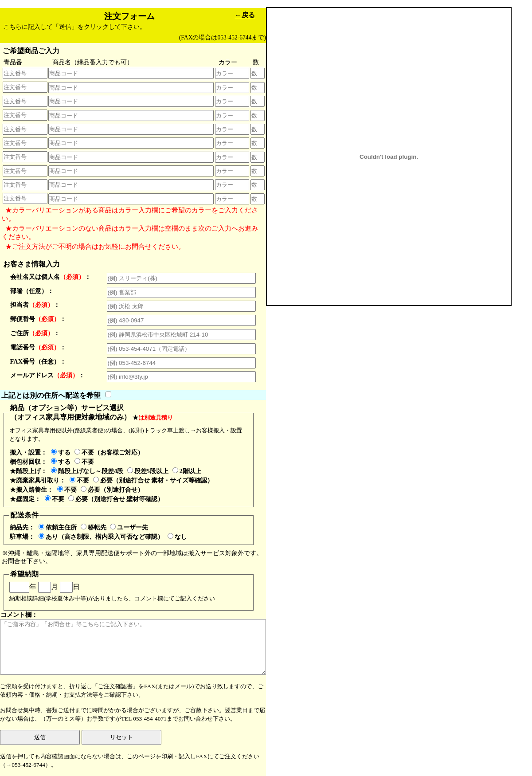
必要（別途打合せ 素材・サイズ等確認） (153, 480)
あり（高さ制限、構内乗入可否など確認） (101, 537)
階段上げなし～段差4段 (87, 471)
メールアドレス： (47, 375)
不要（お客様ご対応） (109, 452)
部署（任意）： (32, 291)
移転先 (94, 527)
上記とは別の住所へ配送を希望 (51, 395)
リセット (121, 737)
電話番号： (38, 347)
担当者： (35, 305)
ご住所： (35, 333)
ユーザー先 (129, 527)
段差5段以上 (148, 471)
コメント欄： (133, 643)
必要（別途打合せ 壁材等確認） (116, 499)
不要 (84, 462)
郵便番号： (38, 319)
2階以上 (187, 471)
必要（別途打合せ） (112, 490)
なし (177, 537)
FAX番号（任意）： (38, 361)
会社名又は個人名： (51, 277)
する (61, 452)
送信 (40, 737)
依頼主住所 (58, 527)
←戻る (245, 15)
